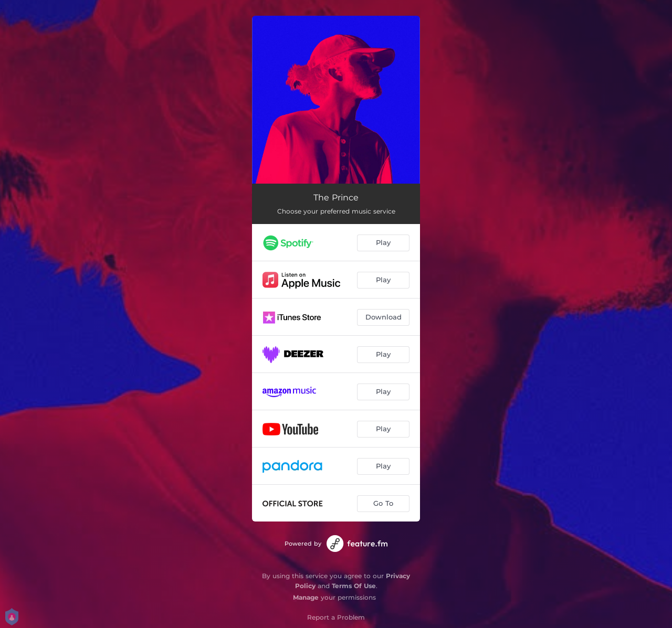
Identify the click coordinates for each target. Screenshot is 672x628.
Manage (306, 597)
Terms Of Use (354, 586)
